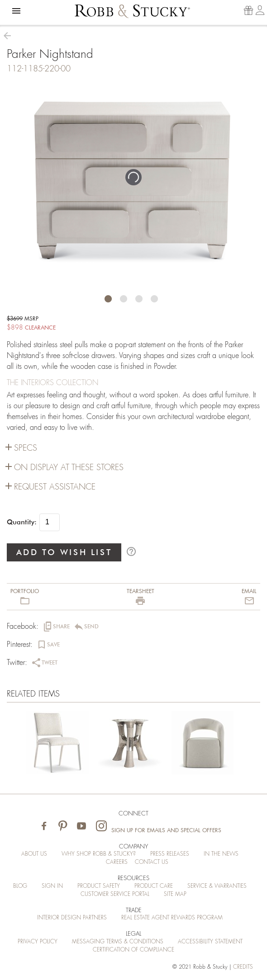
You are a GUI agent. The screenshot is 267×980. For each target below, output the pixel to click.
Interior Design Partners (72, 918)
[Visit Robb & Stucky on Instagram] (101, 827)
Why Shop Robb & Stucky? (99, 854)
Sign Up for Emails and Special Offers (166, 830)
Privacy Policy (38, 942)
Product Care (154, 886)
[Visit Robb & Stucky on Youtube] (81, 827)
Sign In (52, 886)
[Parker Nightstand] (57, 744)
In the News (221, 854)
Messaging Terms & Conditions (118, 942)
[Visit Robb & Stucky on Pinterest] (63, 827)
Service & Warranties (217, 886)
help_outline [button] (131, 551)
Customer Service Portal (115, 894)
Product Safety (99, 886)
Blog (20, 886)
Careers (117, 862)
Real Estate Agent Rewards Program (172, 918)
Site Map (175, 894)
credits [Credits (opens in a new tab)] (243, 967)
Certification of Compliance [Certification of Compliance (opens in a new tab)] (133, 950)
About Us (34, 854)
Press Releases (170, 854)
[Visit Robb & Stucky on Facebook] (44, 827)
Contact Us (152, 862)
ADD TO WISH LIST (64, 552)
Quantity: (22, 522)
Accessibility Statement (210, 942)
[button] (16, 11)
